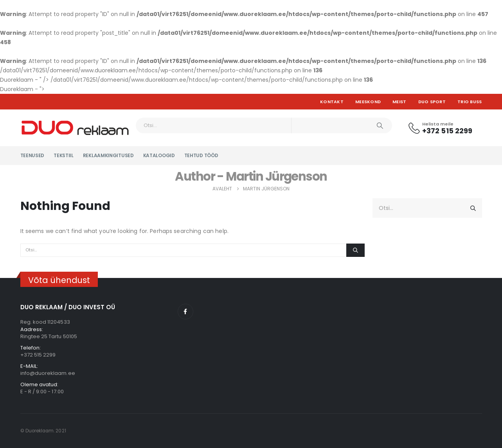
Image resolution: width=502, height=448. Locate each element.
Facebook (185, 312)
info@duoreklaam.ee (48, 373)
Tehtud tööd (201, 155)
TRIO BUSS (470, 102)
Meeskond (368, 102)
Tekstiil (64, 155)
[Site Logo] (75, 128)
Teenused (32, 155)
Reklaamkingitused (108, 155)
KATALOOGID (159, 155)
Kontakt (332, 102)
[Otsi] (380, 125)
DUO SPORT (432, 102)
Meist (399, 102)
